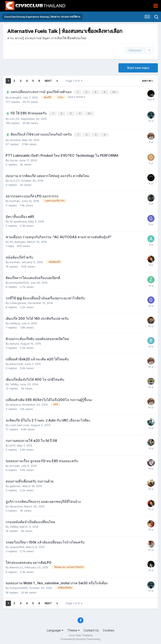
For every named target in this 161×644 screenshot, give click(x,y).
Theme (73, 629)
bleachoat (16, 363)
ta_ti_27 (14, 179)
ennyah (15, 464)
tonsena (15, 139)
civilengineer (18, 302)
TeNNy (14, 383)
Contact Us (91, 629)
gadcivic (15, 485)
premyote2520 (19, 281)
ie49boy (15, 322)
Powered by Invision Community (80, 638)
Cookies (108, 629)
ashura (14, 342)
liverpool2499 (19, 587)
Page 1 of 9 (74, 81)
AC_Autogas (18, 241)
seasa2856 (17, 546)
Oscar (14, 159)
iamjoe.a (15, 403)
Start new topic (138, 68)
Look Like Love (19, 424)
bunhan (15, 200)
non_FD (14, 118)
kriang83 (15, 97)
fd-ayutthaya (18, 220)
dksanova (16, 505)
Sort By (148, 81)
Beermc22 (16, 566)
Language (55, 629)
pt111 (12, 444)
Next (48, 81)
